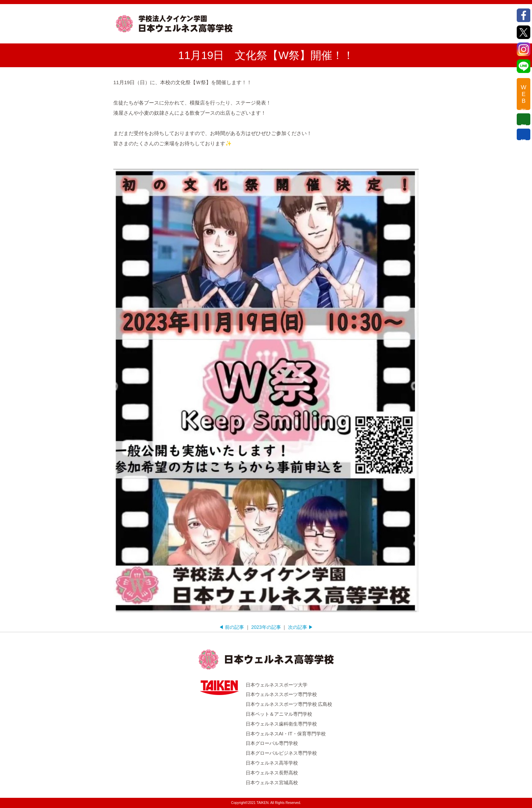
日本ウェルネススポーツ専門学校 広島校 (289, 704)
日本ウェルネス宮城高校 (272, 783)
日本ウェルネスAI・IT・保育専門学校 (286, 734)
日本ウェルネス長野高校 (272, 773)
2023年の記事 (266, 627)
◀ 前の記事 (231, 627)
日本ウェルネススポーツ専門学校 (281, 694)
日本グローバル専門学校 (272, 743)
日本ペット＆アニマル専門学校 (279, 714)
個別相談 (524, 119)
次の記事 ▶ (301, 627)
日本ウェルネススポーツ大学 (277, 685)
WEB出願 (524, 94)
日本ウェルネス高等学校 (272, 763)
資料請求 (524, 134)
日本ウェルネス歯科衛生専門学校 (281, 724)
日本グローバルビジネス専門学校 (281, 753)
